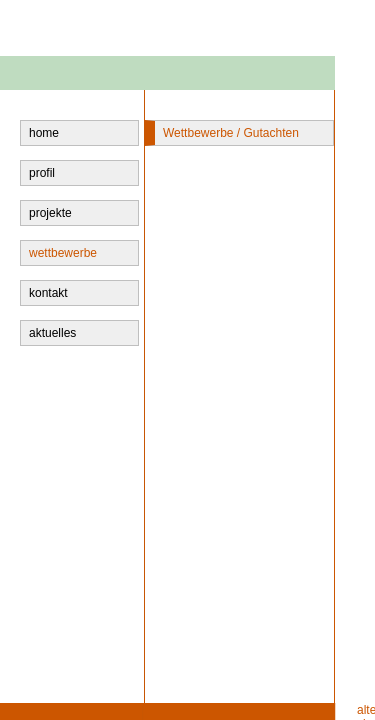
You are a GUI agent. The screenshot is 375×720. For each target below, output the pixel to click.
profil (42, 173)
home (44, 133)
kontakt (48, 293)
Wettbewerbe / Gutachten (231, 133)
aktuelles (52, 333)
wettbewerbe (63, 253)
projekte (50, 213)
